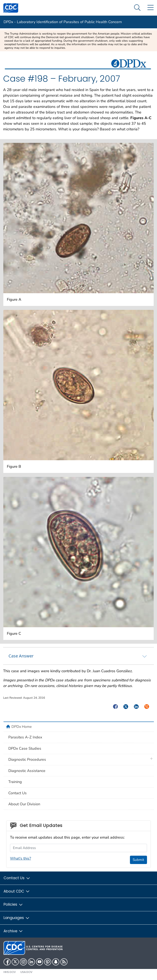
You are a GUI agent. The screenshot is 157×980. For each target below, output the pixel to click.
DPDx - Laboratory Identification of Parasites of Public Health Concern (63, 22)
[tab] (78, 656)
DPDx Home (22, 727)
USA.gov (26, 972)
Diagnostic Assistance (27, 771)
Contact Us (17, 793)
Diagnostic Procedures (27, 759)
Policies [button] (13, 904)
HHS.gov (10, 972)
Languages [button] (17, 918)
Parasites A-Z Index (25, 737)
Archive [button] (13, 931)
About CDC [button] (17, 891)
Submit (138, 860)
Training (15, 782)
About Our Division (24, 804)
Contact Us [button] (17, 878)
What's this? (21, 858)
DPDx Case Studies (25, 748)
